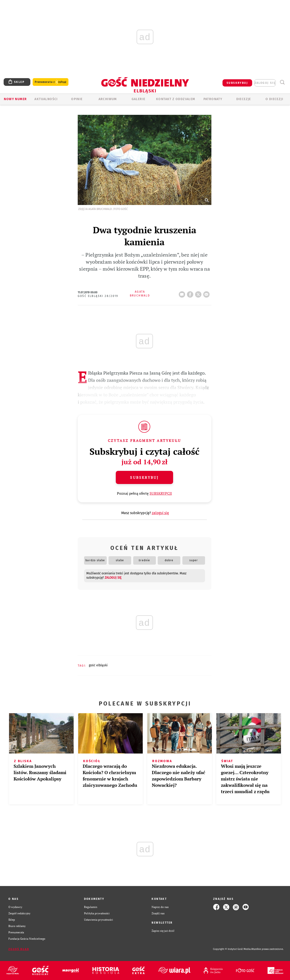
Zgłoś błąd (19, 949)
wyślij (207, 293)
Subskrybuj (144, 477)
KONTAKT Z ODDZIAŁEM (176, 99)
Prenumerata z (51, 82)
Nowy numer (15, 99)
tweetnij (199, 293)
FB (191, 293)
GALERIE (139, 99)
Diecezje (244, 99)
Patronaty (213, 99)
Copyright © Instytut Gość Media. (232, 949)
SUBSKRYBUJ (237, 83)
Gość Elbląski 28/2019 (98, 296)
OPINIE (77, 99)
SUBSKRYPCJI (161, 493)
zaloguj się (265, 83)
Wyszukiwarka (282, 82)
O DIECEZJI (274, 99)
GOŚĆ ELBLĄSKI (98, 665)
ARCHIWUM (108, 99)
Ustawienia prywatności (99, 920)
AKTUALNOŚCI (46, 99)
